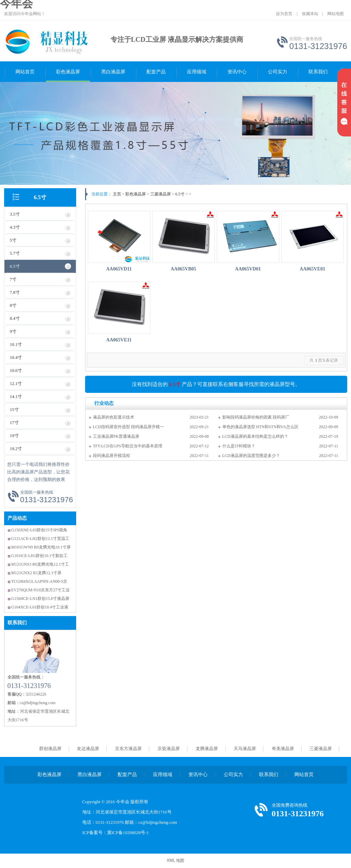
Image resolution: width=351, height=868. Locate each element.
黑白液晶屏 (113, 72)
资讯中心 (237, 72)
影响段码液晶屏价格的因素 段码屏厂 (256, 417)
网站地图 (336, 14)
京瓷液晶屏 (169, 749)
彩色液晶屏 (68, 72)
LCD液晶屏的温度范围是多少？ (251, 456)
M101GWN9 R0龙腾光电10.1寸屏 (41, 547)
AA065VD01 (248, 269)
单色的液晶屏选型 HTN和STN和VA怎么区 (260, 427)
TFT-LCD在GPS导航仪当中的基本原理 (128, 446)
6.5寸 (40, 197)
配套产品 (156, 72)
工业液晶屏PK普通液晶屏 (116, 436)
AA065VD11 (119, 269)
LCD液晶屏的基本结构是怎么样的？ (255, 436)
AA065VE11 (119, 340)
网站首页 (25, 72)
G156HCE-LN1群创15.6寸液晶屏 (40, 599)
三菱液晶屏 (161, 194)
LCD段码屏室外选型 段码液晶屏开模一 (128, 427)
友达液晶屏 (88, 749)
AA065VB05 (183, 269)
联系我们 (318, 72)
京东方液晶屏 (128, 749)
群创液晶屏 (50, 749)
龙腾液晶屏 (207, 749)
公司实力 (278, 72)
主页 (117, 194)
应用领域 (197, 72)
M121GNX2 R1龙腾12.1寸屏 (37, 573)
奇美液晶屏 (283, 749)
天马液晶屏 (245, 749)
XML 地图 (176, 860)
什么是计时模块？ (239, 446)
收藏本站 (310, 14)
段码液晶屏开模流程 (112, 456)
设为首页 (284, 14)
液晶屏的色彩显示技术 (114, 417)
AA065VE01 (312, 269)
